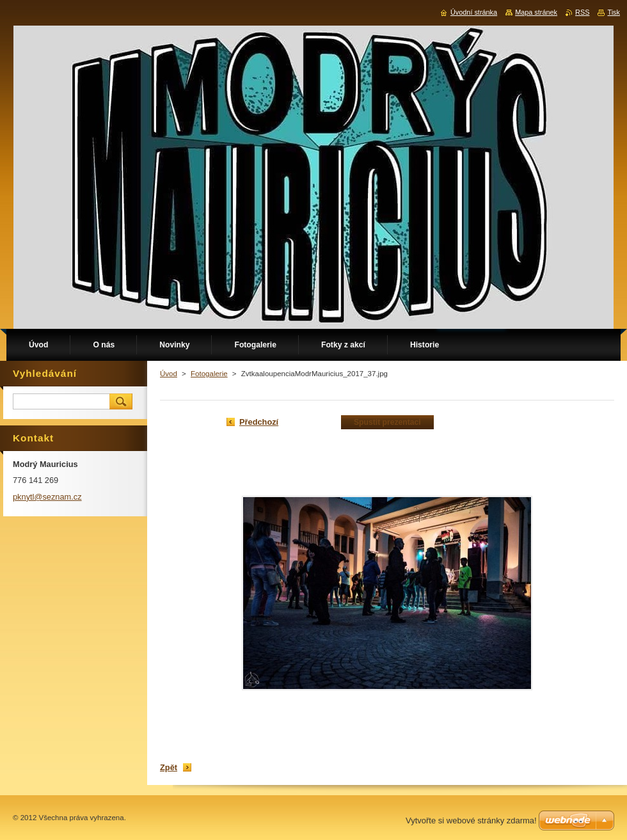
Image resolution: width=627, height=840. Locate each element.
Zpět (169, 767)
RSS (582, 12)
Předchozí (259, 422)
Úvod (169, 374)
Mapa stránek (536, 12)
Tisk (614, 12)
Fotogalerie (209, 374)
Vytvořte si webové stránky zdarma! (471, 820)
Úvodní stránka (474, 12)
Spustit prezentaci (387, 422)
